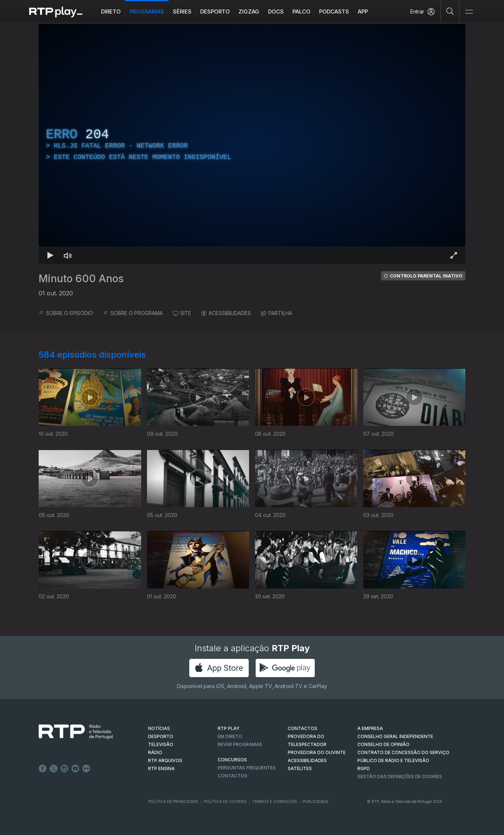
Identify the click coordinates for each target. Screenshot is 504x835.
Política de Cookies (225, 801)
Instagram (65, 769)
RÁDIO (155, 752)
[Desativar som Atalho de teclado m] (68, 255)
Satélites (300, 768)
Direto (111, 11)
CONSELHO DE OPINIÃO (383, 744)
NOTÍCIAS (159, 728)
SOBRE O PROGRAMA (133, 313)
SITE (182, 313)
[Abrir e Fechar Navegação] (469, 12)
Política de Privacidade (173, 801)
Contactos (232, 776)
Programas (147, 11)
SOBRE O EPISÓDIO (66, 313)
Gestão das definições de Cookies (400, 776)
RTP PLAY (229, 728)
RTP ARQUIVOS (165, 760)
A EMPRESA (370, 728)
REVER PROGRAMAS (240, 744)
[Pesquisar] (450, 11)
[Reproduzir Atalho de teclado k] (50, 255)
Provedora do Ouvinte (317, 752)
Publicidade (315, 801)
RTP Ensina (161, 768)
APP (363, 11)
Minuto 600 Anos (81, 279)
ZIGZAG (249, 11)
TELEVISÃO (161, 744)
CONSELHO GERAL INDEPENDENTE (395, 736)
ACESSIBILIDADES (226, 313)
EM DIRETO (230, 736)
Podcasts (334, 11)
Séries (182, 11)
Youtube (75, 769)
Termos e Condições (275, 801)
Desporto (215, 11)
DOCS (276, 11)
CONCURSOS (232, 760)
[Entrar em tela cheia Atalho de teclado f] (454, 255)
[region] (252, 144)
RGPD (364, 768)
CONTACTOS (303, 728)
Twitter (54, 769)
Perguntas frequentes (247, 768)
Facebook (43, 769)
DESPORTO (161, 736)
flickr (86, 769)
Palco (301, 11)
